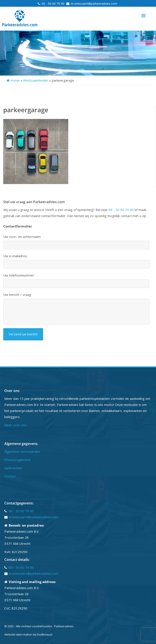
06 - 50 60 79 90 (53, 4)
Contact (10, 476)
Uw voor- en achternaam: (22, 237)
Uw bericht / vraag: (17, 295)
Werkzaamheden (36, 80)
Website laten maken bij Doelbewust (28, 634)
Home (13, 80)
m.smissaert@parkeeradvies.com (94, 4)
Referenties (13, 468)
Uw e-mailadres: (15, 256)
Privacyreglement (18, 460)
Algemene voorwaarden (22, 451)
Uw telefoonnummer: (19, 275)
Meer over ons (15, 425)
